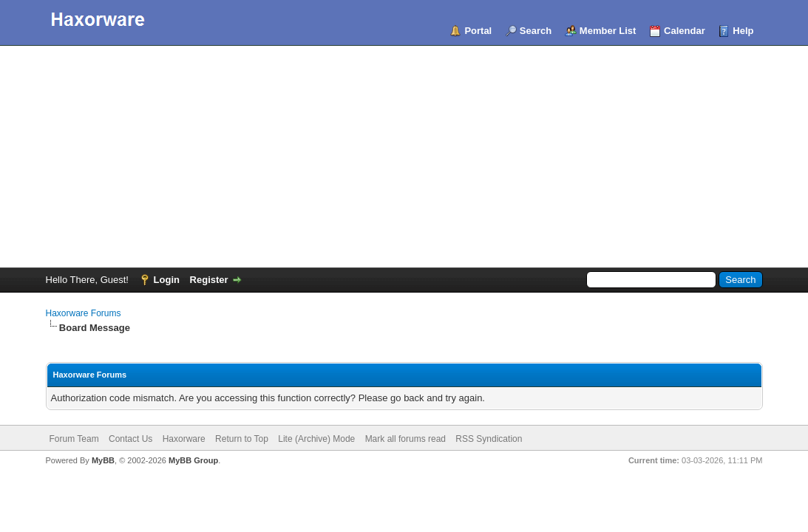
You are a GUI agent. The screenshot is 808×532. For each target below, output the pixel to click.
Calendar (685, 31)
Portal (478, 31)
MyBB (103, 460)
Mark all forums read (405, 439)
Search (536, 31)
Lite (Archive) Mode (316, 439)
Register (209, 280)
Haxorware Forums (84, 313)
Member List (608, 31)
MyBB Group (193, 460)
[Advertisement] (404, 157)
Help (743, 31)
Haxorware (184, 439)
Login (167, 280)
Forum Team (74, 439)
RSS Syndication (489, 439)
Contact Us (130, 439)
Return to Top (242, 439)
